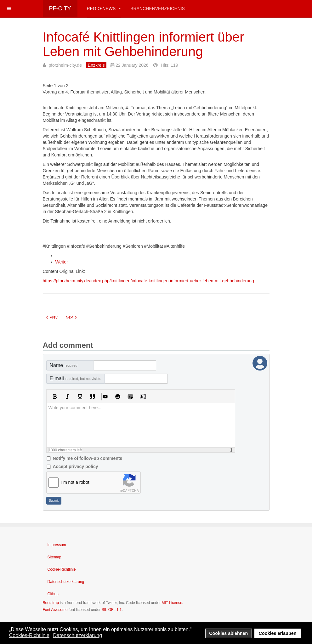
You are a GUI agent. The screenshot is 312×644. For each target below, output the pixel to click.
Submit (54, 501)
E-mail (76, 378)
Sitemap (54, 557)
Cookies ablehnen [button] (228, 633)
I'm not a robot (75, 482)
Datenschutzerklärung (66, 582)
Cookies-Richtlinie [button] (29, 635)
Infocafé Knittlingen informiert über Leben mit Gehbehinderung (144, 44)
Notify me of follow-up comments (88, 458)
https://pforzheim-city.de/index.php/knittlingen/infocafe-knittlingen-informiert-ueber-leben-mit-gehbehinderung (148, 281)
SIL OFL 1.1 (112, 610)
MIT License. (172, 603)
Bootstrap (51, 603)
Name (64, 365)
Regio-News (104, 8)
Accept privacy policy (76, 466)
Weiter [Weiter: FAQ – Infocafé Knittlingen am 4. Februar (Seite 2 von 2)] (62, 262)
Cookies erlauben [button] (278, 633)
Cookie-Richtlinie (62, 569)
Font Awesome (55, 610)
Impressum (57, 545)
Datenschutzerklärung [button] (77, 635)
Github (53, 594)
